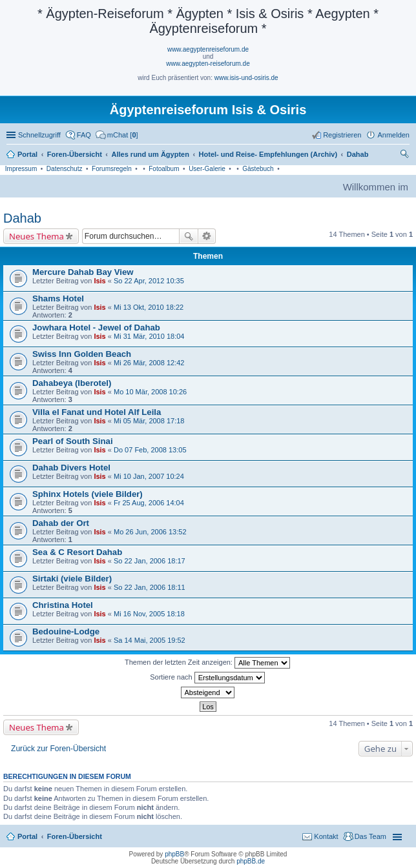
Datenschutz (65, 169)
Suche (189, 236)
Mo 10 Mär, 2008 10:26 (150, 392)
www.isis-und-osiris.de (246, 78)
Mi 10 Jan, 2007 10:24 (149, 476)
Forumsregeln (112, 169)
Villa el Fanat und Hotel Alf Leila (97, 412)
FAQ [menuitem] (84, 135)
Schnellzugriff (39, 135)
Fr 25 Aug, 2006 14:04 (149, 503)
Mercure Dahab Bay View (83, 272)
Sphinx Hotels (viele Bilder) (88, 494)
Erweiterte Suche (207, 236)
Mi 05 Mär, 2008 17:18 (149, 421)
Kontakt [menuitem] (326, 836)
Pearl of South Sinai (73, 441)
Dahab (22, 218)
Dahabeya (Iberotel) (72, 383)
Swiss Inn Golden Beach (82, 354)
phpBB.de (251, 861)
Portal (27, 154)
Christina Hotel (63, 605)
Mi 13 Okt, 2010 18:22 (149, 307)
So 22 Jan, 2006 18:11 (150, 587)
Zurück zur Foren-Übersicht (58, 749)
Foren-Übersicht (75, 836)
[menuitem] (117, 135)
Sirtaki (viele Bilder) (72, 579)
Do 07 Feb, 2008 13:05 (150, 450)
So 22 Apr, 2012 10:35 (149, 281)
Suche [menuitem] (406, 156)
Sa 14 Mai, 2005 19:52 (150, 640)
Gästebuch (258, 169)
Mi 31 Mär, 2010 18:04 (149, 336)
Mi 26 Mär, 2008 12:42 (149, 363)
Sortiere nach (207, 678)
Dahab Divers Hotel (71, 468)
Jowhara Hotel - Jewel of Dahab (96, 328)
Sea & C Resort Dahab (77, 552)
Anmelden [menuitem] (393, 135)
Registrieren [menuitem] (342, 135)
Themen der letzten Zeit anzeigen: (207, 663)
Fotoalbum (164, 169)
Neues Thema (36, 236)
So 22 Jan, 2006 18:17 (150, 561)
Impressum (21, 169)
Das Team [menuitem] (370, 836)
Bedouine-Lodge (66, 631)
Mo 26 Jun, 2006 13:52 (150, 532)
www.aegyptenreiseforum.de (208, 49)
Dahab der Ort (61, 523)
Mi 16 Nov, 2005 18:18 (149, 614)
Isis (99, 281)
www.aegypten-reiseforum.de (208, 64)
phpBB (174, 854)
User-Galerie (207, 169)
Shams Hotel (58, 298)
